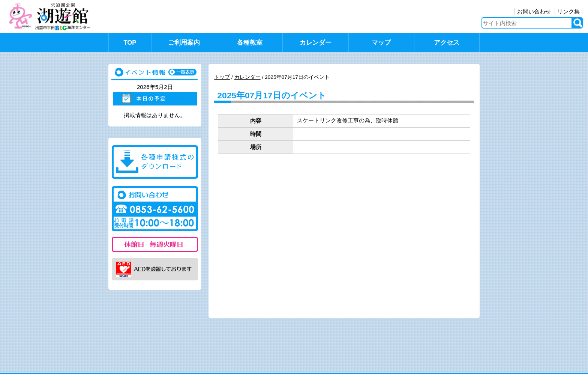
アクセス (447, 43)
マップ (381, 43)
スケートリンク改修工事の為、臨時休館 (348, 120)
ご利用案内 (184, 43)
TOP (130, 43)
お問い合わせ (534, 11)
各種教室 (250, 43)
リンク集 (568, 11)
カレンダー (316, 43)
